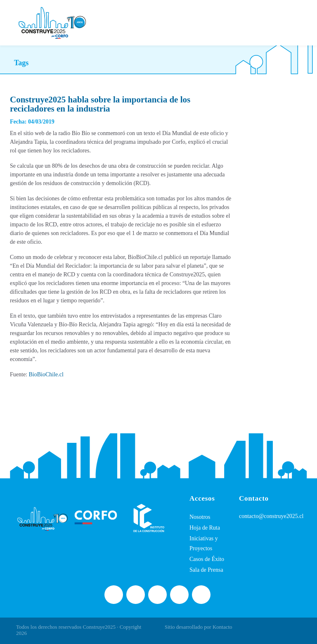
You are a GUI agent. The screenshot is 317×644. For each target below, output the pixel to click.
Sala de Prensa (206, 570)
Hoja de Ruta (205, 528)
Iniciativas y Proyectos (204, 543)
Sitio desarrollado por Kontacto (199, 627)
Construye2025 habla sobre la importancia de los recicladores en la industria (100, 104)
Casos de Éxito (207, 559)
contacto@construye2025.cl (271, 516)
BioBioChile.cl (46, 374)
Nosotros (200, 517)
